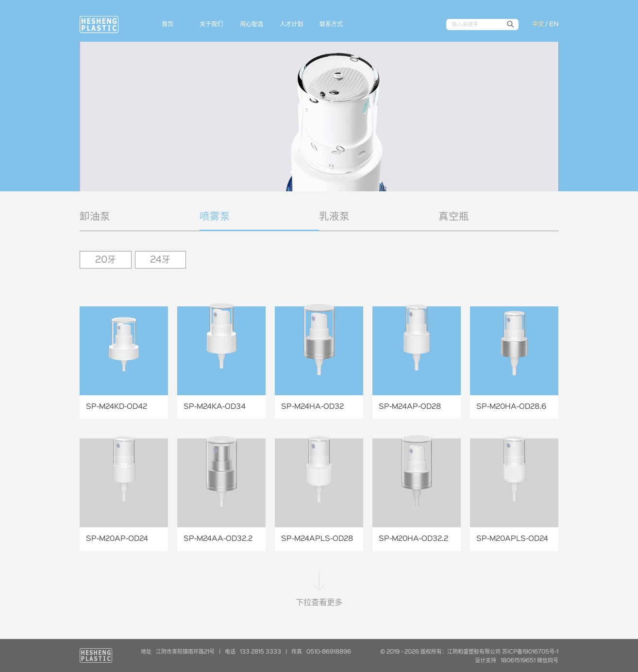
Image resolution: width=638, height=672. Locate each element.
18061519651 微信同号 (529, 661)
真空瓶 (454, 217)
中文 (538, 24)
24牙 (160, 260)
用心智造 (252, 24)
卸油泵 (95, 217)
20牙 (106, 260)
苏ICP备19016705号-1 (530, 652)
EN (554, 24)
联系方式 (331, 24)
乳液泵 (334, 217)
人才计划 (291, 24)
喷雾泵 (215, 217)
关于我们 (211, 24)
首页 (168, 24)
